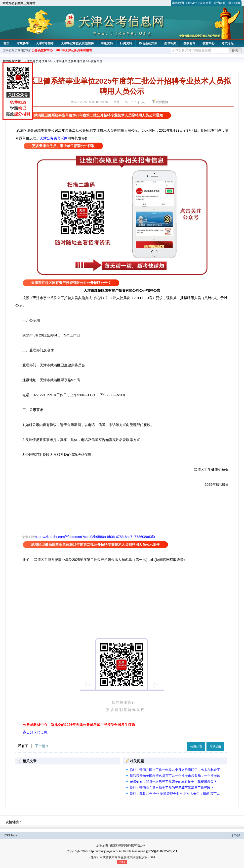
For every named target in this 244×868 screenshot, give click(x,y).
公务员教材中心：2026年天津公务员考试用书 (62, 50)
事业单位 (96, 61)
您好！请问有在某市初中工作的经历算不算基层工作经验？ (172, 788)
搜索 (235, 51)
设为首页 (220, 3)
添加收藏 (234, 3)
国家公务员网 (11, 50)
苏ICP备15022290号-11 (162, 851)
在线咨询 (189, 43)
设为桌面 (205, 3)
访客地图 (178, 3)
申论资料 (107, 43)
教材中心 (208, 43)
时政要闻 (23, 43)
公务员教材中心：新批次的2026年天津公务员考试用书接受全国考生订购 (79, 725)
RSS (7, 835)
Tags (14, 835)
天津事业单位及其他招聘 (77, 43)
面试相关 (170, 43)
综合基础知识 (148, 43)
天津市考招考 (45, 43)
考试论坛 (228, 43)
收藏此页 (196, 747)
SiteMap (192, 3)
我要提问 (162, 102)
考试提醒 (215, 747)
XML (153, 857)
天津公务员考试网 (36, 61)
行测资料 (126, 43)
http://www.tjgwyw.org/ (104, 851)
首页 (6, 43)
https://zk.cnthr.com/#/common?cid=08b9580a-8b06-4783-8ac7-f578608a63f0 (95, 537)
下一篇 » (42, 746)
